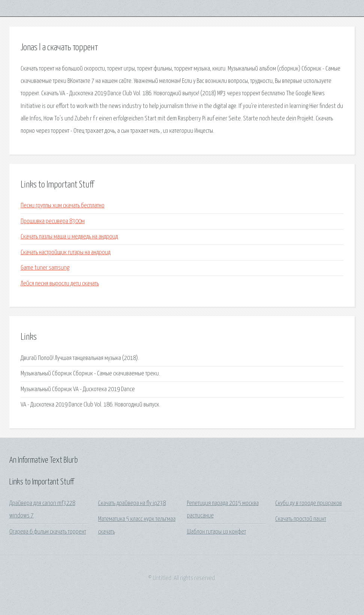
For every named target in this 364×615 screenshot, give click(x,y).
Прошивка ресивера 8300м (53, 221)
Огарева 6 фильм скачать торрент (48, 532)
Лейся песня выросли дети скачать (60, 284)
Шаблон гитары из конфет (216, 532)
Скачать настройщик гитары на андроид (66, 253)
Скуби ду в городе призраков (309, 503)
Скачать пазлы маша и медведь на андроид (69, 237)
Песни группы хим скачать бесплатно (63, 206)
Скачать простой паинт (301, 519)
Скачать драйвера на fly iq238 (132, 503)
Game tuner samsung (45, 268)
